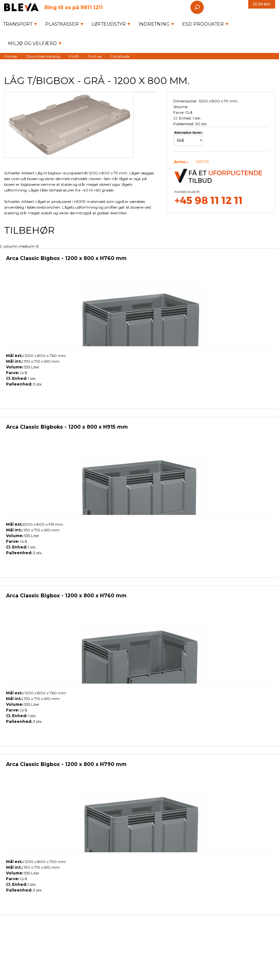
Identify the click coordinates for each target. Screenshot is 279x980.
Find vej (95, 56)
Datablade (120, 56)
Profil (74, 56)
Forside (11, 56)
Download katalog (43, 56)
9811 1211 (74, 7)
